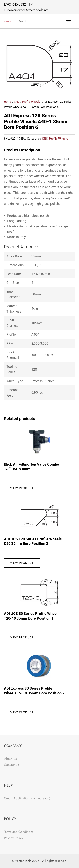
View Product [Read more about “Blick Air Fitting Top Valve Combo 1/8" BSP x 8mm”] (22, 488)
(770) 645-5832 (15, 4)
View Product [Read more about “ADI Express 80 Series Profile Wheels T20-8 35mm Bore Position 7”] (22, 712)
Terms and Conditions (19, 832)
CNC (17, 102)
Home (8, 102)
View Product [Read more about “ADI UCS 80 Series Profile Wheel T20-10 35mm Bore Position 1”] (22, 637)
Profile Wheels (31, 102)
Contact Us (11, 765)
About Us (10, 759)
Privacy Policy (14, 838)
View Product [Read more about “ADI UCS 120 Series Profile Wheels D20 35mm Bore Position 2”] (22, 563)
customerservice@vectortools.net (26, 10)
